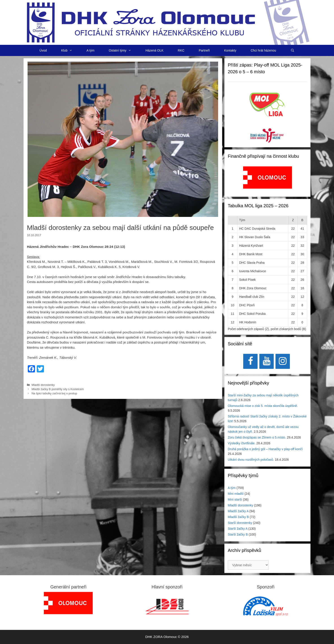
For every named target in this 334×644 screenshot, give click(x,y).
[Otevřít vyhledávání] (293, 50)
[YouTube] (267, 361)
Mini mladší (236, 494)
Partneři (204, 50)
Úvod (43, 50)
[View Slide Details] (268, 177)
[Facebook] (250, 361)
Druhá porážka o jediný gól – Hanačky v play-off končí (265, 449)
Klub (70, 50)
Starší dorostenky (240, 523)
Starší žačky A (238, 529)
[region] (268, 180)
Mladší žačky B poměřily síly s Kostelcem (58, 389)
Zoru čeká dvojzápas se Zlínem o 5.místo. (257, 437)
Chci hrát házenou (263, 50)
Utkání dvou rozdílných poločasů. (251, 460)
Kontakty (230, 50)
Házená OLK (154, 50)
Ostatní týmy (124, 50)
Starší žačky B (238, 534)
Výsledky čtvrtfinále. (242, 443)
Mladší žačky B (238, 517)
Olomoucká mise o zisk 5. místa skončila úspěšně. (263, 406)
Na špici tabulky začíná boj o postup (54, 393)
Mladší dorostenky (43, 385)
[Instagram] (283, 361)
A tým (90, 50)
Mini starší (235, 499)
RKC (181, 50)
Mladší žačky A (238, 511)
